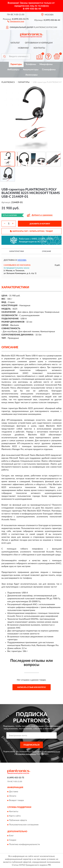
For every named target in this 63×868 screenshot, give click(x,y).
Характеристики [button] (17, 251)
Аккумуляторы (31, 70)
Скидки (13, 840)
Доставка (14, 792)
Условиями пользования (26, 754)
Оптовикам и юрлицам (39, 43)
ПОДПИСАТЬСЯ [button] (31, 745)
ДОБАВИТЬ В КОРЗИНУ (40, 224)
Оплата (13, 796)
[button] (16, 21)
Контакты (39, 48)
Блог (11, 836)
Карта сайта (15, 816)
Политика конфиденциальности (24, 845)
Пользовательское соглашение (24, 825)
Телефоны (31, 64)
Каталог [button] (15, 43)
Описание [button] (46, 251)
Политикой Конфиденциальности (46, 752)
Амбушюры (13, 70)
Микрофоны (46, 64)
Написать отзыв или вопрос (32, 687)
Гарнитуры (16, 64)
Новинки (23, 48)
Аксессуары (31, 75)
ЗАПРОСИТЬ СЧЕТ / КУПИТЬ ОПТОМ (31, 231)
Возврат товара (16, 801)
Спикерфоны (49, 70)
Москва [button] (22, 260)
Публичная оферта (18, 820)
